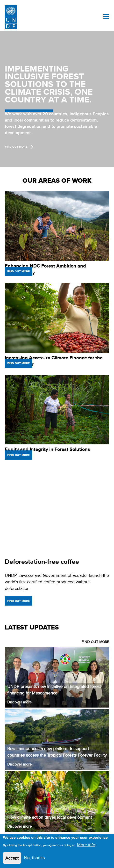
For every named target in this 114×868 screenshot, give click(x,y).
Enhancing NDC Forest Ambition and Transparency (45, 269)
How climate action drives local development (50, 817)
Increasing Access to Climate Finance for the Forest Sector (54, 361)
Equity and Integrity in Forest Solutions (47, 449)
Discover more (19, 702)
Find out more (18, 271)
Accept (12, 858)
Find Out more (16, 147)
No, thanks (35, 858)
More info (86, 845)
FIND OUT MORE (95, 642)
